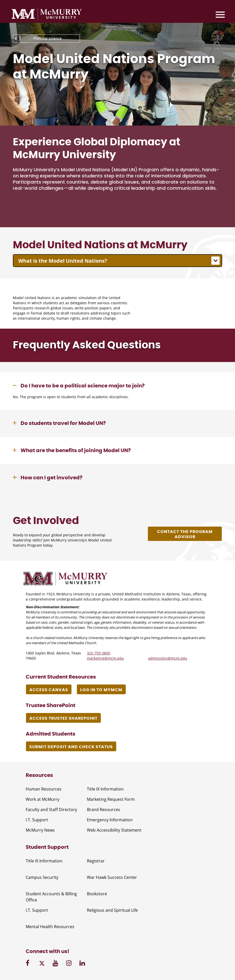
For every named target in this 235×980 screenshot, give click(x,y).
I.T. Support (37, 820)
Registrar (96, 861)
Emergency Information (110, 820)
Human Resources (44, 789)
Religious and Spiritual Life (112, 910)
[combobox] (117, 261)
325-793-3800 (98, 653)
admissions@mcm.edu (168, 658)
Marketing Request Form (111, 799)
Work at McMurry (43, 799)
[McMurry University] (47, 15)
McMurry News (40, 830)
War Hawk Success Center (112, 877)
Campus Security (42, 877)
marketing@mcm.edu (105, 658)
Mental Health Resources (50, 927)
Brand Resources (103, 810)
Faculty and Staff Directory (51, 810)
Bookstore (97, 894)
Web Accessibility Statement (114, 830)
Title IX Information (105, 789)
